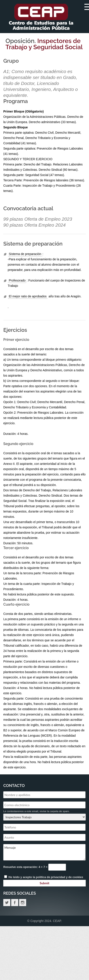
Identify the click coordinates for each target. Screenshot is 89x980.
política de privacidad (51, 877)
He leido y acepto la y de (44, 877)
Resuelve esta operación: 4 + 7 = (26, 867)
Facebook (15, 903)
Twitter (7, 903)
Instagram (23, 903)
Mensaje (44, 852)
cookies (78, 877)
